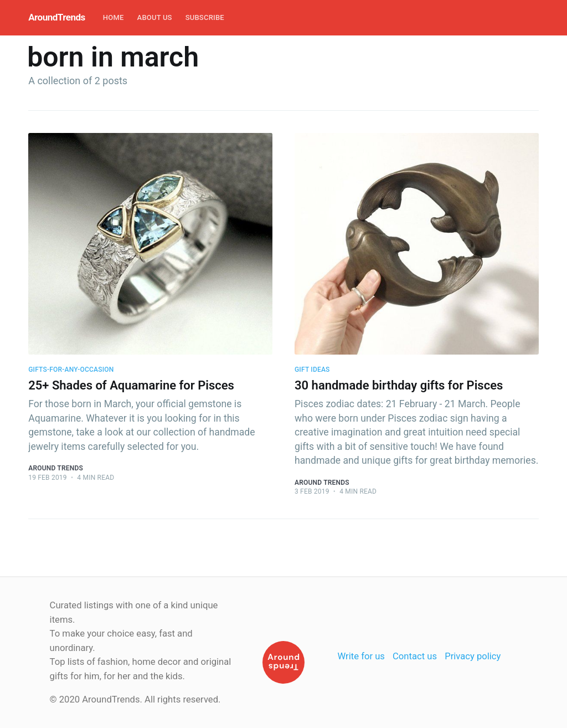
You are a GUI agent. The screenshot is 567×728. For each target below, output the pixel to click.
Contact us (415, 656)
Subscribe (205, 17)
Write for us (361, 656)
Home (114, 17)
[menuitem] (114, 18)
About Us (155, 17)
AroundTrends (57, 17)
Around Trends (56, 468)
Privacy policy (473, 656)
